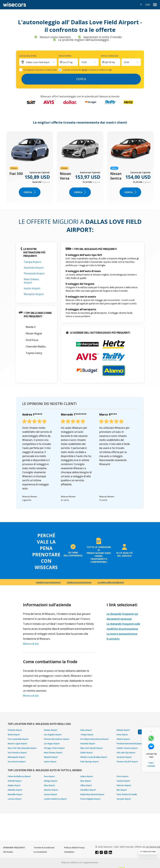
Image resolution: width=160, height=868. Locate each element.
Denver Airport (51, 730)
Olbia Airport (86, 785)
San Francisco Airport (17, 753)
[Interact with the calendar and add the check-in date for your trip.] (68, 62)
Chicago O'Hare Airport (54, 748)
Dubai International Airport (92, 794)
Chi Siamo (8, 852)
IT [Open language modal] (141, 5)
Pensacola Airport (34, 273)
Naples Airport (14, 785)
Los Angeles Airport (53, 735)
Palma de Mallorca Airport (19, 776)
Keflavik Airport (15, 781)
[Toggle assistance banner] (140, 732)
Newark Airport (51, 757)
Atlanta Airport (123, 739)
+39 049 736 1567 (151, 755)
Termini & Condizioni (44, 847)
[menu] (155, 5)
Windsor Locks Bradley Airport (94, 757)
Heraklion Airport (88, 790)
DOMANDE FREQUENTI (14, 847)
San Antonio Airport (17, 762)
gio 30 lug (110, 62)
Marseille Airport (15, 794)
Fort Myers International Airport (95, 739)
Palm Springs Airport (90, 762)
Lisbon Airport (87, 776)
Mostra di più (31, 644)
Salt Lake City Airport (126, 753)
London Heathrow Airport (55, 799)
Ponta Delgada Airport (90, 799)
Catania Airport (123, 781)
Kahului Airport (123, 730)
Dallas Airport (87, 753)
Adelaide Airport (15, 790)
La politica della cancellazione (111, 582)
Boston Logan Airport (17, 744)
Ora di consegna (110, 56)
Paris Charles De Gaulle (127, 794)
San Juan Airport (124, 799)
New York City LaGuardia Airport (22, 748)
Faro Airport (49, 776)
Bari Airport (122, 790)
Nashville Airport (34, 268)
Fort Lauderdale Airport (18, 739)
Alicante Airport (51, 790)
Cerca (81, 79)
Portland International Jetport (130, 744)
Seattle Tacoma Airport (127, 748)
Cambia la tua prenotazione (79, 582)
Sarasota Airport (124, 757)
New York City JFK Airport (92, 748)
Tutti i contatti (151, 764)
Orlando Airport (15, 730)
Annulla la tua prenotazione (48, 582)
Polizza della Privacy (74, 847)
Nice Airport (86, 781)
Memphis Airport (34, 294)
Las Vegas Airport (52, 744)
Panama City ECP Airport (127, 762)
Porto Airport (123, 776)
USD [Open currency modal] (148, 5)
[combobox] (82, 62)
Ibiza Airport (50, 785)
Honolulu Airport (88, 744)
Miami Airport (14, 735)
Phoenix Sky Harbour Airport (57, 739)
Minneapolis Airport (16, 757)
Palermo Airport (124, 785)
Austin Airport (32, 288)
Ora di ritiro (65, 56)
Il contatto (113, 639)
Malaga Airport (51, 781)
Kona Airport (122, 735)
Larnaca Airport (15, 799)
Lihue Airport (86, 730)
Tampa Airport (32, 262)
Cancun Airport (51, 794)
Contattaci (69, 852)
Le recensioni (40, 852)
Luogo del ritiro (28, 56)
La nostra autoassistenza (122, 634)
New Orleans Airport (31, 281)
